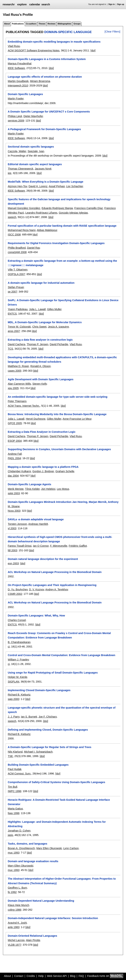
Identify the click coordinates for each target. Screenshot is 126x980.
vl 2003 (12, 528)
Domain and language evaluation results (33, 861)
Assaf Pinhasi (57, 186)
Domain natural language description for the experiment (43, 559)
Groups (77, 24)
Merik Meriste (16, 489)
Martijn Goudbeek (18, 81)
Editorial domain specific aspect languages (35, 164)
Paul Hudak (14, 769)
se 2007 (12, 292)
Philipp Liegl (15, 116)
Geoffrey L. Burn (17, 888)
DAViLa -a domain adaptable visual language (36, 519)
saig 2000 (13, 699)
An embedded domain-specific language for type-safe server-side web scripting (58, 397)
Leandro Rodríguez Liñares (41, 213)
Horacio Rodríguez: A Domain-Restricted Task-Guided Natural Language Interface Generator (59, 802)
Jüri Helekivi (48, 489)
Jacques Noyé (43, 169)
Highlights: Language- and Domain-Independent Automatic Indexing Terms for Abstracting (57, 824)
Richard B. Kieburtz (19, 695)
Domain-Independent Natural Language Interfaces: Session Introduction (53, 918)
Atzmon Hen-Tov (17, 186)
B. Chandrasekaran (19, 642)
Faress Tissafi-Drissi (20, 546)
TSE (10, 756)
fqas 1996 (13, 813)
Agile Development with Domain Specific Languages (40, 379)
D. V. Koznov (37, 589)
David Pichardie (59, 344)
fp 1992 (12, 892)
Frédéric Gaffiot (78, 546)
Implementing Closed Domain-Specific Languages (39, 690)
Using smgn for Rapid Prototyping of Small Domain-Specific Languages (53, 673)
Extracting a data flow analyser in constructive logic (40, 340)
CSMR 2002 (15, 594)
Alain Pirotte (33, 940)
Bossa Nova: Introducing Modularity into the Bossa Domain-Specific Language (57, 414)
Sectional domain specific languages (31, 147)
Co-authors (31, 24)
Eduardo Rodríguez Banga (57, 208)
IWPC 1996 (14, 791)
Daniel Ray (33, 248)
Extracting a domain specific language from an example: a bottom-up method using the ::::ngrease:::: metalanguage (62, 263)
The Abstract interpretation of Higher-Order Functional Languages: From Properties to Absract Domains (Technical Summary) (62, 881)
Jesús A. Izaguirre (58, 327)
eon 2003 (13, 563)
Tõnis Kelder (32, 489)
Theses (42, 24)
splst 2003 (14, 493)
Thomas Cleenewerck (20, 169)
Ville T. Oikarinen (17, 270)
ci (9, 647)
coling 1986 (14, 910)
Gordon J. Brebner (43, 471)
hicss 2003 (14, 511)
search (46, 4)
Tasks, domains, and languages (27, 844)
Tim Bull (12, 787)
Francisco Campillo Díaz (89, 208)
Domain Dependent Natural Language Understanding (41, 901)
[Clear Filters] (112, 32)
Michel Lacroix (16, 940)
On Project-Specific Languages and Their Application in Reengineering (52, 585)
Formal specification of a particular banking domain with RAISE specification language (62, 226)
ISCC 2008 (14, 235)
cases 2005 (14, 371)
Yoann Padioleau (18, 309)
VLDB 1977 (14, 945)
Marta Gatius (15, 809)
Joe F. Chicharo (48, 717)
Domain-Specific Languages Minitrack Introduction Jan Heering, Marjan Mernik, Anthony (63, 502)
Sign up (121, 4)
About (7, 24)
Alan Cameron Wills (19, 384)
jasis (10, 835)
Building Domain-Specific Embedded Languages (38, 765)
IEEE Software (16, 68)
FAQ (81, 976)
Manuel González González (24, 208)
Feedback (93, 976)
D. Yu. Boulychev (18, 589)
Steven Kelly (40, 384)
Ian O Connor (41, 546)
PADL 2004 (14, 458)
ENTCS (12, 314)
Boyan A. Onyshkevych (21, 848)
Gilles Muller (54, 309)
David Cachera (16, 344)
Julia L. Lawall (37, 309)
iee (9, 173)
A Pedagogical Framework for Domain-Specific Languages (44, 129)
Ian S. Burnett (29, 717)
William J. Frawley (18, 660)
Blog (73, 976)
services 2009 (16, 121)
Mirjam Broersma (40, 81)
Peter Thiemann (17, 401)
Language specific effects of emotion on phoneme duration (45, 77)
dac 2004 (13, 476)
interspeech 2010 (18, 86)
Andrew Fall (15, 454)
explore (22, 4)
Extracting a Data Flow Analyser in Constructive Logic (42, 432)
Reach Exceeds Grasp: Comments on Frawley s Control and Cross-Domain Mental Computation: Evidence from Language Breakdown (59, 635)
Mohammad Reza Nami (22, 230)
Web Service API (57, 976)
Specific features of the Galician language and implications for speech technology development (59, 202)
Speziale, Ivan (36, 151)
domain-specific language (68, 32)
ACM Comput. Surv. (19, 774)
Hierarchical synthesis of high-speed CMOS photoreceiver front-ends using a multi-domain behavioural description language (60, 539)
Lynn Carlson (71, 848)
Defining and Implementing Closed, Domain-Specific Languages (48, 730)
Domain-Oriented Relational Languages (32, 936)
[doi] (93, 50)
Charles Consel (17, 620)
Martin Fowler (16, 99)
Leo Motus (63, 489)
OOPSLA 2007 (16, 274)
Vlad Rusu (14, 46)
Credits (31, 976)
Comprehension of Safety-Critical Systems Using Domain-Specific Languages (56, 782)
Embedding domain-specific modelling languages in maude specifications (54, 42)
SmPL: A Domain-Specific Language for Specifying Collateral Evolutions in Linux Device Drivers (63, 302)
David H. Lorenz (38, 186)
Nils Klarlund (15, 752)
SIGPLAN (13, 682)
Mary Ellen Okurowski (49, 848)
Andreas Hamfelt (38, 524)
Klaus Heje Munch (18, 905)
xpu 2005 (13, 388)
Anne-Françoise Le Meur (77, 419)
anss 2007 (14, 331)
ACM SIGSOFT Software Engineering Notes (34, 50)
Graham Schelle (65, 471)
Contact (19, 976)
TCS (10, 349)
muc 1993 (13, 853)
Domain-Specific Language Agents (29, 484)
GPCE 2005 (15, 423)
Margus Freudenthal (20, 63)
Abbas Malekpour (47, 230)
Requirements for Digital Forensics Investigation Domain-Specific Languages (56, 243)
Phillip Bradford (17, 248)
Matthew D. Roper (18, 366)
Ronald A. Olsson (41, 366)
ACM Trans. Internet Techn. (24, 406)
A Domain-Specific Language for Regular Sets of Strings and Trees (49, 747)
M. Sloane (14, 506)
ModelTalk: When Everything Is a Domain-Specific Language (45, 182)
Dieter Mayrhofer (33, 116)
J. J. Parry (14, 717)
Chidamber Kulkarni (19, 471)
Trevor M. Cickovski (19, 327)
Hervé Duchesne (36, 419)
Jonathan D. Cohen (19, 831)
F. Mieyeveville (59, 546)
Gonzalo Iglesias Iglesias (73, 213)
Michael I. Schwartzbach (38, 752)
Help (41, 976)
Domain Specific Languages (25, 94)
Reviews (52, 24)
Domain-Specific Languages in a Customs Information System (47, 59)
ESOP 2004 (15, 441)
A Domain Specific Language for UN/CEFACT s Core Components (49, 112)
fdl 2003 (12, 550)
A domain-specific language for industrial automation (41, 283)
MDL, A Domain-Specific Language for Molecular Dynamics (45, 322)
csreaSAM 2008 (17, 252)
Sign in (112, 4)
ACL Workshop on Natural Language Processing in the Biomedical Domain (55, 572)
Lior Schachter (75, 186)
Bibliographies (65, 24)
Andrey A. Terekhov (57, 589)
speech (12, 217)
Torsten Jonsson (17, 524)
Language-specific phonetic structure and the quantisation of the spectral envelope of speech (62, 710)
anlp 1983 (13, 927)
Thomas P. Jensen (37, 344)
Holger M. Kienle (17, 677)
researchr (9, 4)
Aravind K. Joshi (17, 923)
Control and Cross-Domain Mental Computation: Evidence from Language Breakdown (61, 655)
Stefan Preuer (16, 287)
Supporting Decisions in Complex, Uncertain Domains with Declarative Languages (59, 449)
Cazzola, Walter (17, 151)
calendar (35, 4)
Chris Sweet (39, 327)
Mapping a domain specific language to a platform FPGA (43, 467)
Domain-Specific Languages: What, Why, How (36, 616)
